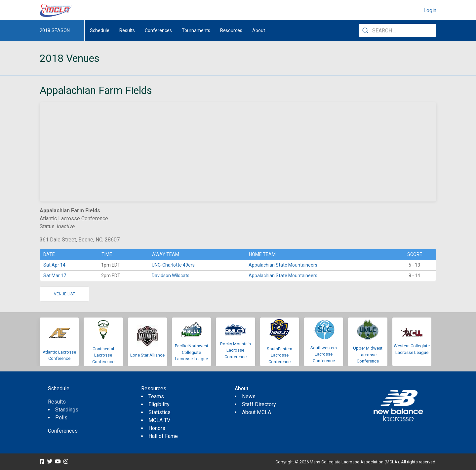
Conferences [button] (158, 30)
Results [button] (127, 30)
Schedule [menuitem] (100, 30)
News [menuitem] (249, 396)
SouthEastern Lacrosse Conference (279, 355)
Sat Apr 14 (54, 265)
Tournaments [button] (196, 30)
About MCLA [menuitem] (257, 412)
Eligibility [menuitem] (159, 404)
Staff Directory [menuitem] (259, 404)
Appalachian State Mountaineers (283, 265)
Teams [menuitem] (156, 396)
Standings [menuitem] (67, 410)
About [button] (259, 30)
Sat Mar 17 (55, 276)
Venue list (64, 294)
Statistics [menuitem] (159, 412)
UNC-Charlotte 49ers (173, 265)
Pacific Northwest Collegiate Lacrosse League (192, 352)
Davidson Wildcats (171, 276)
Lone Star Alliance (147, 355)
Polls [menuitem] (61, 418)
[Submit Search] (365, 30)
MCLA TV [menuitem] (159, 420)
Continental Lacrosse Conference (103, 355)
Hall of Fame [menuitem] (163, 436)
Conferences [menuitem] (63, 431)
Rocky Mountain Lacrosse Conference (236, 350)
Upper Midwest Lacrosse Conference (368, 355)
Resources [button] (231, 30)
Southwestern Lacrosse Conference (324, 354)
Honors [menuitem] (157, 428)
